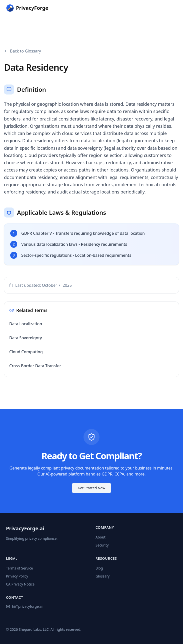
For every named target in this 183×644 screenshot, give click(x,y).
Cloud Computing (26, 352)
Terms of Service (19, 568)
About (100, 537)
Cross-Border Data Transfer (35, 366)
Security (102, 545)
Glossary (102, 576)
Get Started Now (91, 488)
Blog (99, 568)
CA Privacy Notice (20, 584)
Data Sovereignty (26, 338)
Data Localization (26, 324)
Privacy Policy (17, 576)
